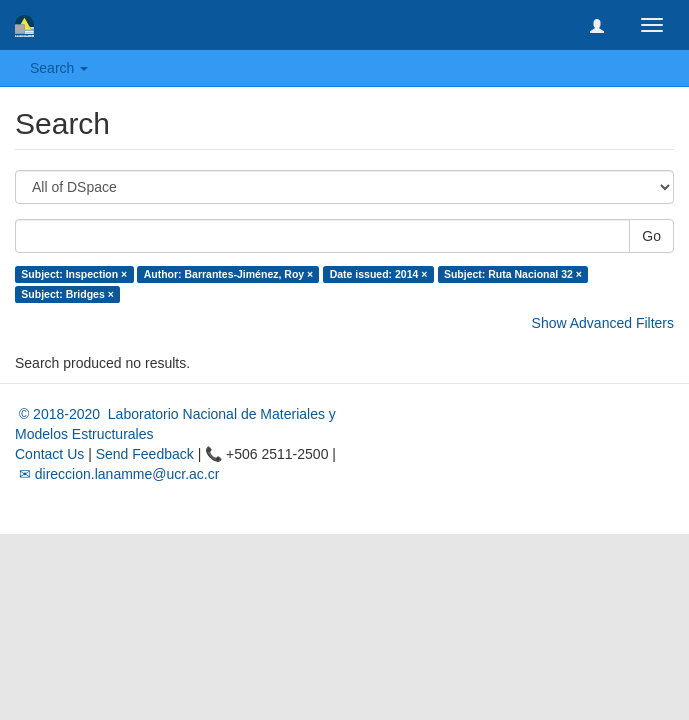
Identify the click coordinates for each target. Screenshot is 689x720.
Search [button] (59, 68)
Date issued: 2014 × (379, 274)
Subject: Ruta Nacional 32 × (513, 274)
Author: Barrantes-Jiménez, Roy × (229, 274)
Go (651, 236)
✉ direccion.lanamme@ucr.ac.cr (117, 474)
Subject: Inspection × (74, 274)
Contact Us (49, 454)
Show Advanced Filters (603, 323)
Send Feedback (145, 454)
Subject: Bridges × (67, 294)
